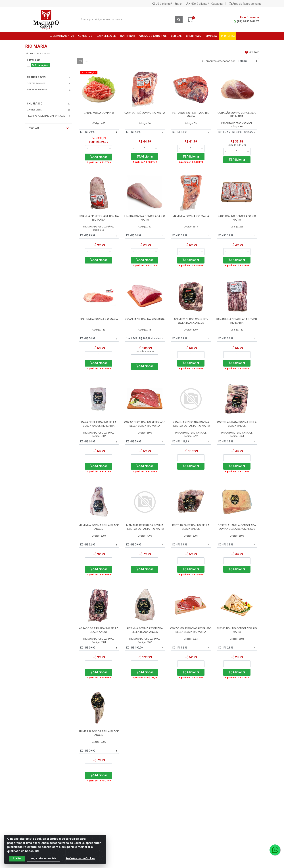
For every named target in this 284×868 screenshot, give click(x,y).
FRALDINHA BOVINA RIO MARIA (99, 319)
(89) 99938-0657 (246, 21)
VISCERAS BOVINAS (37, 90)
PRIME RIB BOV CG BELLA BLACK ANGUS (99, 733)
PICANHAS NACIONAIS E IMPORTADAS (46, 116)
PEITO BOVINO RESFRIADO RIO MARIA (191, 115)
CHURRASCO (35, 104)
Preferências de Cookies (80, 858)
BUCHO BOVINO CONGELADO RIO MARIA (237, 630)
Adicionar (99, 157)
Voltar (252, 52)
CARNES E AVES (36, 77)
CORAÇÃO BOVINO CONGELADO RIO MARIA (237, 115)
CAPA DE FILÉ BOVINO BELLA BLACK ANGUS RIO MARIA (99, 424)
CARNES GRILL (34, 110)
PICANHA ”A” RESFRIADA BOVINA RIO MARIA (99, 218)
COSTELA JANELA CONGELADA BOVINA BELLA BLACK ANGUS (237, 527)
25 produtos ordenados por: (219, 61)
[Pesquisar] (179, 20)
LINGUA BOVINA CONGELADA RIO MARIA (145, 218)
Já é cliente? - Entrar (167, 4)
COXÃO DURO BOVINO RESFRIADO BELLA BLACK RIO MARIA (145, 424)
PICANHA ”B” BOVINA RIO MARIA (145, 319)
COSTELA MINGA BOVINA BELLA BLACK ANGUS (237, 424)
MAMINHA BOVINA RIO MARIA (191, 216)
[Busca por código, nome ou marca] (127, 20)
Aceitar (17, 858)
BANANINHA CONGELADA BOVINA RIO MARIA (237, 321)
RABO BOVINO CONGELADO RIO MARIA (237, 218)
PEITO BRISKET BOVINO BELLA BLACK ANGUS (191, 527)
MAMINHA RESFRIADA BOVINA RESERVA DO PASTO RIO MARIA (145, 527)
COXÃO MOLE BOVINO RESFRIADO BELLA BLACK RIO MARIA (191, 630)
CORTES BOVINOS (36, 83)
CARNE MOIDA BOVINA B (99, 113)
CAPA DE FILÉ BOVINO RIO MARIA (145, 113)
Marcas (49, 128)
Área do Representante (245, 4)
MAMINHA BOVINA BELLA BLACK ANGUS (99, 527)
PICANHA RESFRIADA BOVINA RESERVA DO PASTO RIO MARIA (191, 424)
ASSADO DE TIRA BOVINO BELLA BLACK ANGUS (99, 630)
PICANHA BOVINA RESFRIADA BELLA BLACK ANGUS (145, 630)
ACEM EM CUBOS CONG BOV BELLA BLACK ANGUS (191, 321)
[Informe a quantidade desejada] (99, 149)
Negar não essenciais (43, 858)
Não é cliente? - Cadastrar (205, 4)
